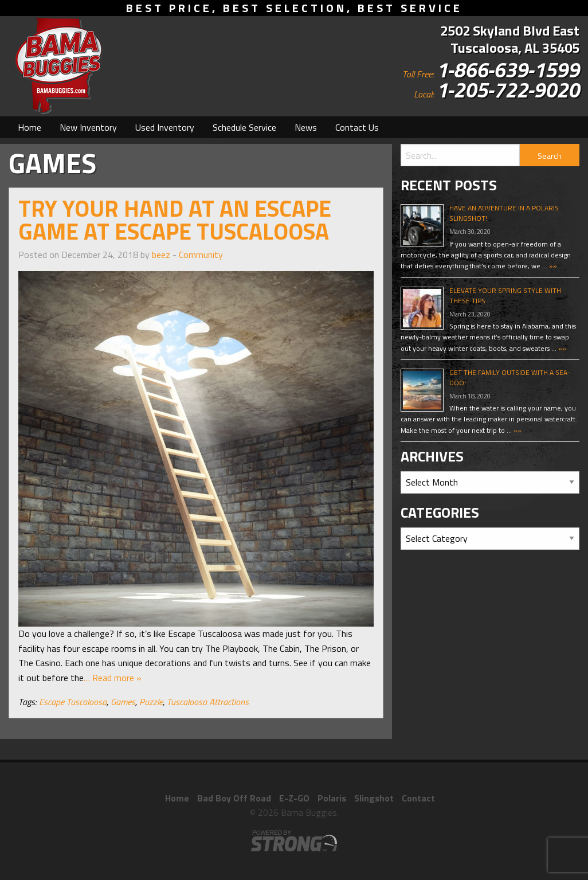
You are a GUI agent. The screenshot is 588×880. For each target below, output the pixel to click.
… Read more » (113, 678)
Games (123, 702)
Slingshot (374, 798)
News (306, 127)
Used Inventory (165, 127)
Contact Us (357, 127)
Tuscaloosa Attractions (208, 702)
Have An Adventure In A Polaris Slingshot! (504, 213)
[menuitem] (30, 127)
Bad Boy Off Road (234, 798)
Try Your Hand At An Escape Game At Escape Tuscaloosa (175, 220)
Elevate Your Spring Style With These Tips (505, 296)
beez (161, 255)
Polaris (332, 798)
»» (552, 266)
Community (201, 255)
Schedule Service (244, 127)
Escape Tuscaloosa (73, 702)
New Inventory (88, 127)
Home (30, 127)
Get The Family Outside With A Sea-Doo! (510, 378)
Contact (418, 798)
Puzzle (151, 702)
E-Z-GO (294, 798)
